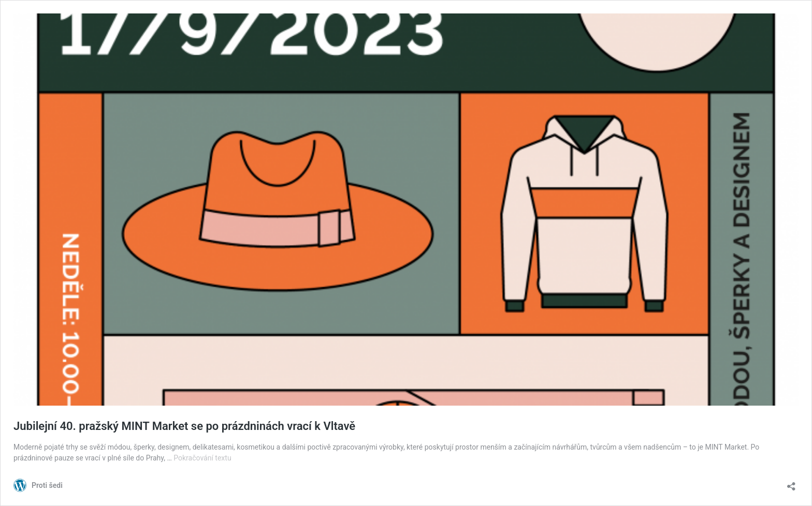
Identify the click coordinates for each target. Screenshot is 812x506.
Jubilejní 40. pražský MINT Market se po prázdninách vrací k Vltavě (184, 426)
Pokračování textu (202, 458)
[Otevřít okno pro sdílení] (791, 483)
